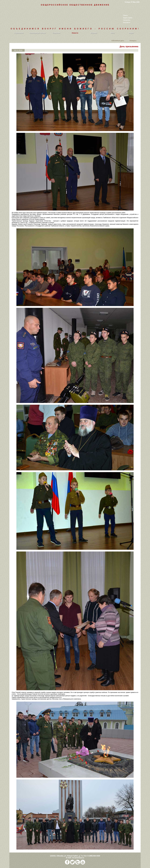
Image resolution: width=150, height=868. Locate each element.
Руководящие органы (38, 33)
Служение (56, 33)
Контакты (127, 22)
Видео (131, 33)
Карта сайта (128, 18)
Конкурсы (133, 40)
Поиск (125, 15)
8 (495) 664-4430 (94, 856)
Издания (94, 33)
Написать (127, 20)
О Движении (19, 33)
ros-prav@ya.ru (78, 858)
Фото (113, 33)
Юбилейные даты (118, 40)
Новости (75, 33)
